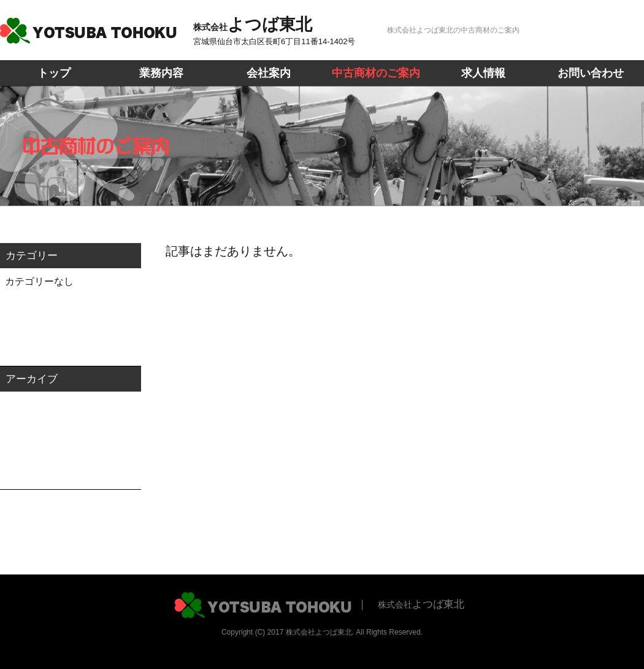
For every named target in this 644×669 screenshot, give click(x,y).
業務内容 (161, 73)
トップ (54, 73)
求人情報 (483, 73)
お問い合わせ (591, 73)
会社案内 (269, 73)
